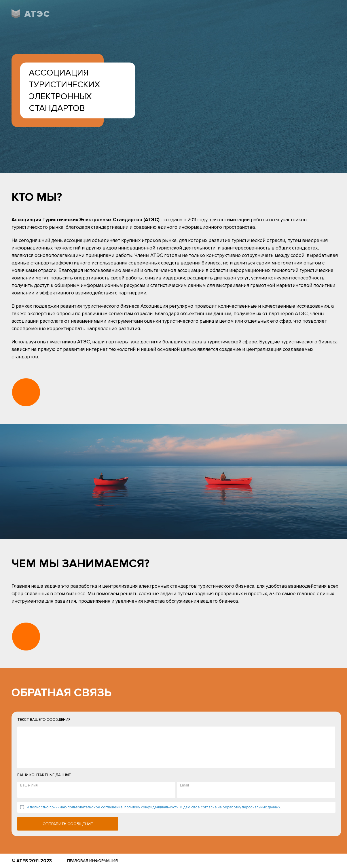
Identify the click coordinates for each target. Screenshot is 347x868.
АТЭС (37, 14)
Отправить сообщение (68, 824)
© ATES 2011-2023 (32, 861)
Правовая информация (92, 861)
